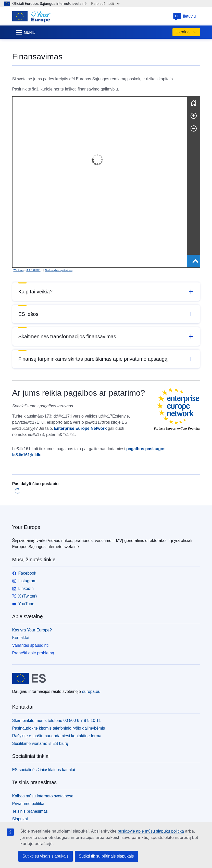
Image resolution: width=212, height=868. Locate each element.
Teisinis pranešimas (30, 811)
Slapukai (20, 819)
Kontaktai (21, 638)
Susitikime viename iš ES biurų (40, 743)
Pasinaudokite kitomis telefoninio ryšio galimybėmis (59, 728)
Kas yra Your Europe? (32, 630)
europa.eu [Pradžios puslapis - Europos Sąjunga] (91, 691)
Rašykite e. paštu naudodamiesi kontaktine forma (57, 736)
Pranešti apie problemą (33, 653)
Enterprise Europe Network (80, 428)
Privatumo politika (28, 804)
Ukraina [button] (186, 32)
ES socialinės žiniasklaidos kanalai (44, 770)
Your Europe (26, 527)
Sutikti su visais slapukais (46, 856)
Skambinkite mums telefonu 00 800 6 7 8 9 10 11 (57, 721)
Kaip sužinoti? (105, 3)
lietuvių (184, 16)
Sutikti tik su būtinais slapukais (106, 856)
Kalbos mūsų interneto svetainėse (43, 796)
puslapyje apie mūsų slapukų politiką (151, 831)
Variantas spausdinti (30, 645)
